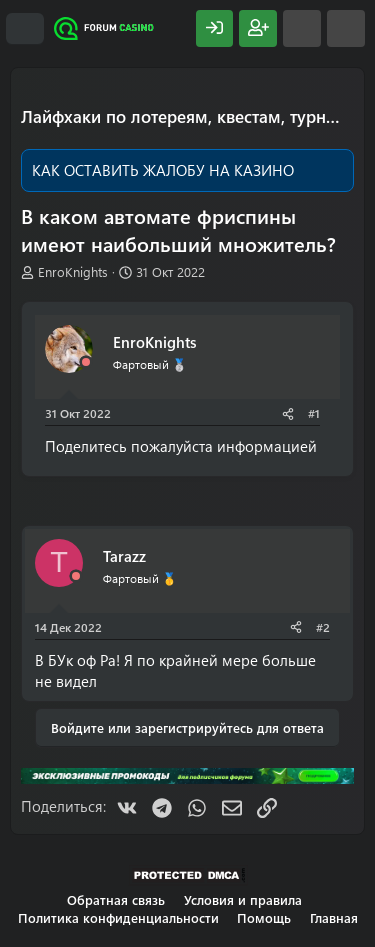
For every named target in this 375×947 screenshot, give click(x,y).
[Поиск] (346, 28)
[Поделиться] (288, 413)
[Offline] (86, 362)
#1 (314, 413)
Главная (334, 917)
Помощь (264, 917)
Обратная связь (116, 899)
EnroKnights (73, 271)
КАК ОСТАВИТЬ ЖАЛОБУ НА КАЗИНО (163, 170)
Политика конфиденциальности (118, 917)
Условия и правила (243, 899)
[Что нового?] (302, 28)
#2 (323, 627)
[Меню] (25, 29)
